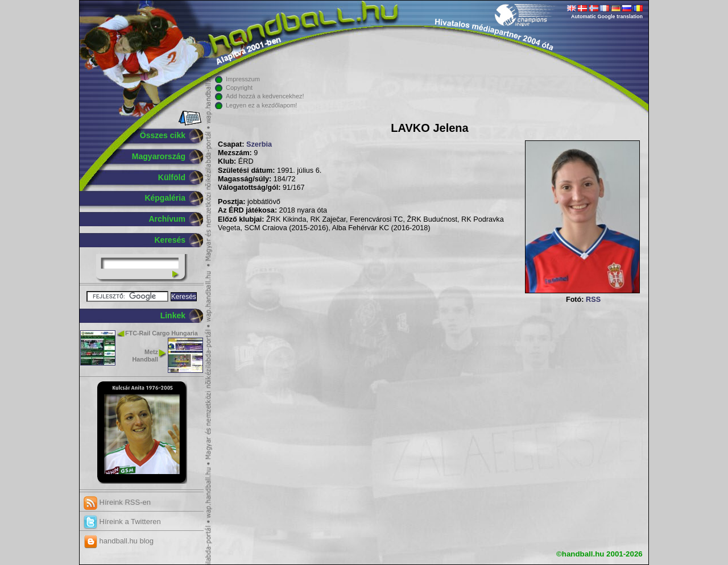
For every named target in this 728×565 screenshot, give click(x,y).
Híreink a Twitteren (122, 522)
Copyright (239, 88)
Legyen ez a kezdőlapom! (261, 105)
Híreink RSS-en (117, 502)
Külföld (172, 177)
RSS (593, 300)
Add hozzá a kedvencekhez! (265, 96)
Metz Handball (145, 356)
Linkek (173, 315)
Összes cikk (163, 135)
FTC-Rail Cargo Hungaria (162, 333)
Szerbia (259, 144)
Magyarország (159, 156)
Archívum (167, 219)
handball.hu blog (119, 541)
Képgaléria (165, 198)
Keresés (170, 240)
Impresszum (243, 79)
